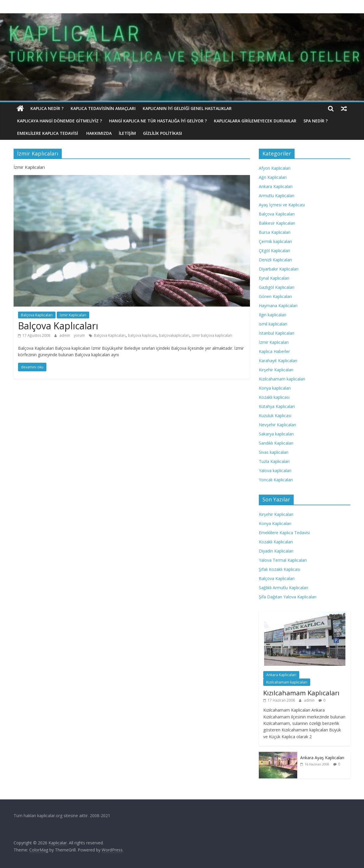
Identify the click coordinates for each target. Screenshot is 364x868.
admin (65, 335)
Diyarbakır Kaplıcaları (279, 269)
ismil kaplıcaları (273, 324)
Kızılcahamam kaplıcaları (282, 379)
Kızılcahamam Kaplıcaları (301, 693)
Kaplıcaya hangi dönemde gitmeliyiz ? (60, 121)
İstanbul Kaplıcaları (277, 333)
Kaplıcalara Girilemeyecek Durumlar (255, 121)
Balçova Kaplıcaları (37, 315)
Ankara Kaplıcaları (276, 186)
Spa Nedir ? (316, 121)
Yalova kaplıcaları (275, 471)
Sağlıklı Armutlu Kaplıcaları (283, 588)
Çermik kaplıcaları (275, 241)
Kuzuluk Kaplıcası (275, 416)
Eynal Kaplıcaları (274, 278)
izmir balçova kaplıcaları (212, 335)
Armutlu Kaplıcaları (277, 196)
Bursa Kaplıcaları (275, 232)
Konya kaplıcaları (275, 388)
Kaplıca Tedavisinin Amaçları (103, 108)
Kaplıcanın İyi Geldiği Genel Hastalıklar (187, 108)
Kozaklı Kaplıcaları (276, 542)
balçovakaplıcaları (174, 335)
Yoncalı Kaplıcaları (276, 480)
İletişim (127, 133)
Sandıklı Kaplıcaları (276, 443)
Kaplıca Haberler (274, 351)
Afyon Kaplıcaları (275, 168)
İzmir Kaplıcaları (73, 315)
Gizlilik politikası (162, 133)
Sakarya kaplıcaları (276, 434)
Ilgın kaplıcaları (273, 315)
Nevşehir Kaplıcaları (277, 425)
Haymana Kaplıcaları (278, 306)
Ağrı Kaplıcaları (273, 177)
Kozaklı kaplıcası (274, 397)
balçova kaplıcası (142, 335)
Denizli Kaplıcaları (275, 260)
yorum (79, 335)
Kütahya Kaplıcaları (277, 406)
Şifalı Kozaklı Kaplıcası (279, 569)
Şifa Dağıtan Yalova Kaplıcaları (288, 597)
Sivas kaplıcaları (274, 452)
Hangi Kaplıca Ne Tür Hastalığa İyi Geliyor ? (158, 121)
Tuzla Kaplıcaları (274, 461)
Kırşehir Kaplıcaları (276, 370)
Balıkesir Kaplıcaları (277, 223)
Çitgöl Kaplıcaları (274, 251)
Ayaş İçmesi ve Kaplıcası (282, 205)
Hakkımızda (99, 133)
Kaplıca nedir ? (47, 108)
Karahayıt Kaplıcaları (278, 361)
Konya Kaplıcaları (275, 523)
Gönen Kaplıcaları (275, 296)
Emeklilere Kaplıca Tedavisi (48, 133)
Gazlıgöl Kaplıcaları (277, 287)
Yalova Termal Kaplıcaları (283, 560)
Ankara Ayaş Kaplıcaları (322, 758)
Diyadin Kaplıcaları (276, 551)
